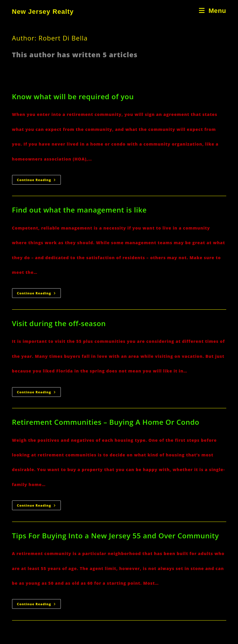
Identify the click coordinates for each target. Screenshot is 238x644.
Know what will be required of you (73, 96)
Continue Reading (39, 181)
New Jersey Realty (43, 12)
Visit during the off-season (59, 323)
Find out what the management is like (79, 210)
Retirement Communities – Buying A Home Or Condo (106, 422)
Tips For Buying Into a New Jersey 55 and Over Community (115, 536)
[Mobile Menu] (212, 11)
